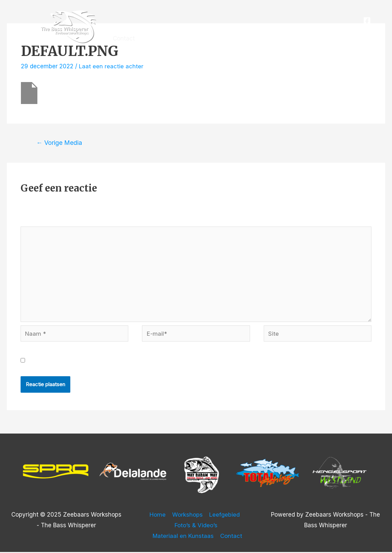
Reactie (33, 221)
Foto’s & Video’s (246, 13)
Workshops (155, 13)
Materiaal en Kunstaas (310, 13)
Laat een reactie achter (111, 66)
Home (120, 13)
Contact (123, 38)
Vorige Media (60, 142)
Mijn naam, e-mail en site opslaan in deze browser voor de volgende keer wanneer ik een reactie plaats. (174, 361)
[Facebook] (366, 21)
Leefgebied (198, 13)
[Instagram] (368, 31)
